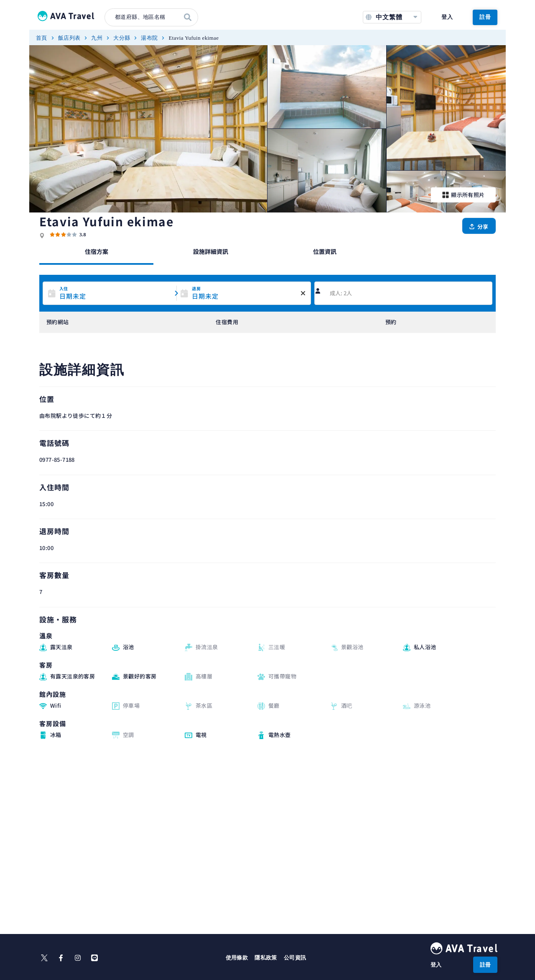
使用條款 (237, 958)
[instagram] (78, 958)
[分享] (479, 226)
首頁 (42, 38)
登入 (447, 17)
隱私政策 (266, 958)
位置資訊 (325, 251)
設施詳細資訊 (211, 251)
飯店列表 (69, 38)
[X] (44, 958)
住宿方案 (97, 251)
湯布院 (149, 38)
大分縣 (122, 38)
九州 (97, 38)
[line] (94, 958)
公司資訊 (295, 958)
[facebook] (61, 958)
